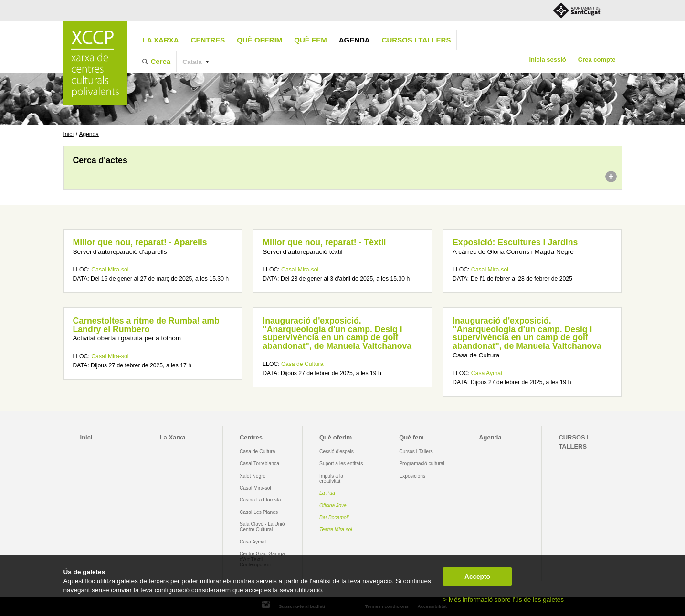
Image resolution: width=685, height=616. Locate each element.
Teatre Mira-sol (336, 529)
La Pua (327, 493)
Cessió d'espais (337, 452)
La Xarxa (161, 40)
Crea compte (597, 59)
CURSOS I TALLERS (416, 40)
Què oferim (259, 40)
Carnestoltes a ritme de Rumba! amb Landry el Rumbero (146, 325)
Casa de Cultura (302, 364)
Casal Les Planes (259, 512)
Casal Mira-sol (110, 270)
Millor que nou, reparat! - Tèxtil (324, 242)
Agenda (354, 40)
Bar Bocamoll (334, 517)
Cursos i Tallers (416, 452)
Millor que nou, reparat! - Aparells (140, 242)
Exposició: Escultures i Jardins (515, 242)
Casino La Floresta (260, 500)
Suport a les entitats (341, 464)
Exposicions (412, 476)
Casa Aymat (487, 373)
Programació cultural (422, 464)
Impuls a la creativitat (331, 479)
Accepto (477, 577)
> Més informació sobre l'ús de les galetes (503, 600)
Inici (68, 134)
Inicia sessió (547, 59)
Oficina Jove (333, 506)
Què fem (310, 40)
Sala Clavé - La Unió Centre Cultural (262, 527)
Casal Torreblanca (259, 464)
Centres (208, 40)
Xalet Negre (253, 476)
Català (192, 62)
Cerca (161, 61)
